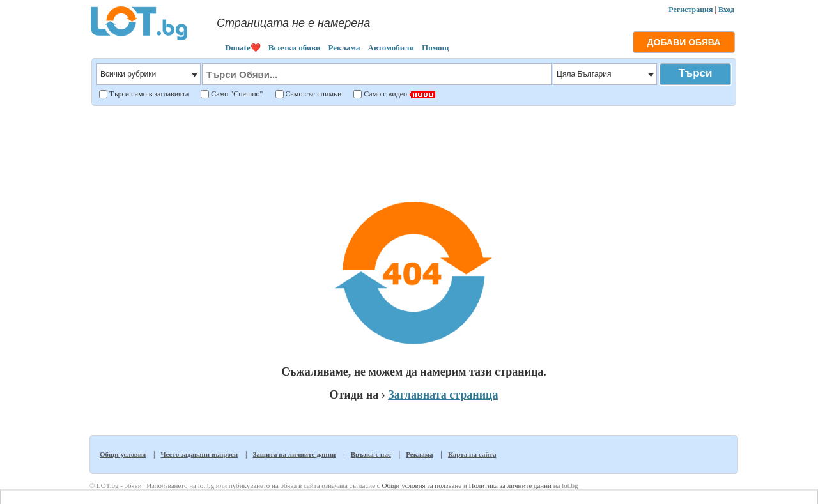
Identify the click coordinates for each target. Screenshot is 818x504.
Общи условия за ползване (421, 485)
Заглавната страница (443, 395)
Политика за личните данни (510, 485)
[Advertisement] (414, 143)
